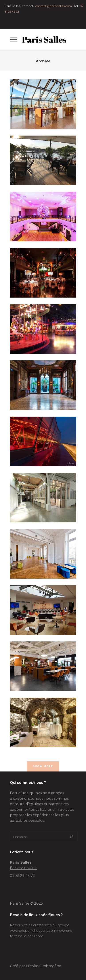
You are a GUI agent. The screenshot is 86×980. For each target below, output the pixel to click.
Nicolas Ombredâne (44, 966)
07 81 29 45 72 (22, 876)
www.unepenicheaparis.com (33, 931)
